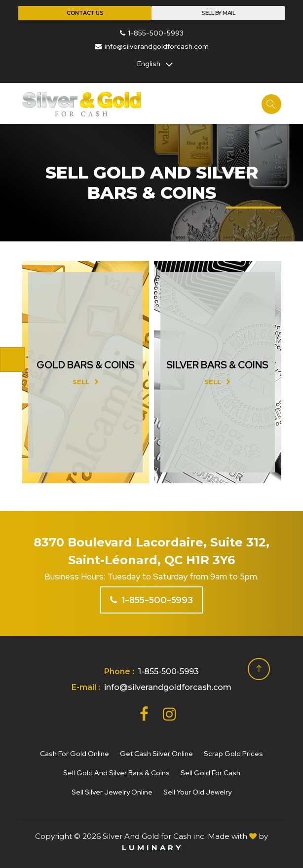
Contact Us (85, 13)
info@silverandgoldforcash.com (152, 46)
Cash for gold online (75, 754)
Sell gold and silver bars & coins (116, 773)
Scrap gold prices (233, 754)
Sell (86, 382)
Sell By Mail (218, 13)
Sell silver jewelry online (112, 792)
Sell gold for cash (210, 773)
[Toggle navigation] (12, 360)
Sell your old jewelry (197, 792)
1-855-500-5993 (152, 33)
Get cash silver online (156, 754)
